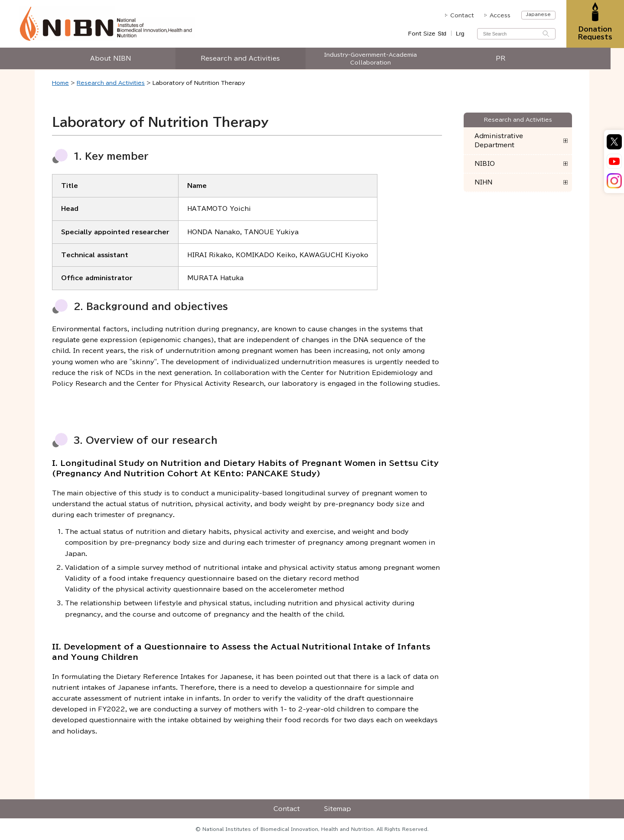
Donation (595, 34)
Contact (461, 15)
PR (507, 59)
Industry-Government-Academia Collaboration (377, 59)
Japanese (538, 14)
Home (60, 83)
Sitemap (338, 809)
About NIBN (117, 59)
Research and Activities (247, 59)
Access (500, 15)
